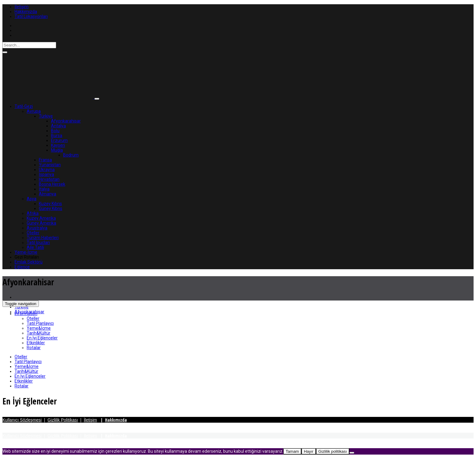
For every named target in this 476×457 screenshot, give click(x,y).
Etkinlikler (36, 343)
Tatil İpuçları (38, 242)
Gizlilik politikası (333, 451)
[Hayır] (352, 453)
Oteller (33, 233)
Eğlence (22, 267)
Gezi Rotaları (27, 257)
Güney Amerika (41, 223)
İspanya (46, 174)
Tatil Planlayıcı (40, 323)
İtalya (44, 189)
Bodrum (71, 155)
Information (26, 314)
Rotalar (34, 348)
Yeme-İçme (26, 252)
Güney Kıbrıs (51, 208)
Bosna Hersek (52, 184)
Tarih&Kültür (39, 333)
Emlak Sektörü (29, 262)
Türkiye (46, 116)
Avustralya (37, 228)
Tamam (292, 451)
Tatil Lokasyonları (31, 16)
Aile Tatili (35, 247)
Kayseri (58, 145)
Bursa (57, 136)
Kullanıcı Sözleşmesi (22, 420)
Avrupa (34, 111)
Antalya (58, 126)
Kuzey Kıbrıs (50, 204)
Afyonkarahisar (66, 121)
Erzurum (59, 140)
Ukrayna (47, 170)
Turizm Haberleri (43, 238)
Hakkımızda (26, 12)
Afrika (33, 213)
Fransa (45, 160)
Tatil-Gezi (24, 106)
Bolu (55, 131)
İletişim (22, 7)
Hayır (309, 451)
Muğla (57, 150)
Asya (32, 199)
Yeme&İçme (39, 328)
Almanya (48, 194)
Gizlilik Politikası (63, 420)
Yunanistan (50, 165)
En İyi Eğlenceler (42, 338)
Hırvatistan (49, 179)
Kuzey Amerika (41, 218)
